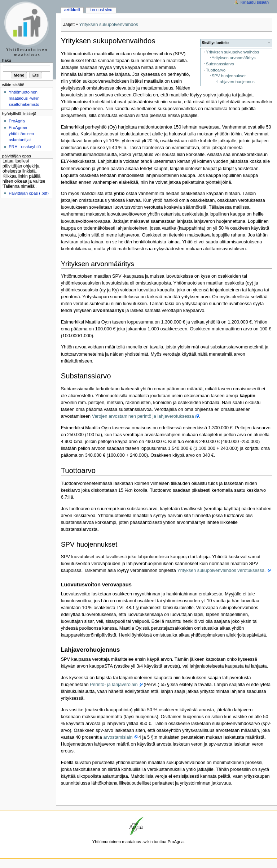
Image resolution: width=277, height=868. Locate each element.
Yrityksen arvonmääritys (234, 58)
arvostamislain (118, 737)
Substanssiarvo (220, 64)
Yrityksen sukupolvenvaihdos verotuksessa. (221, 570)
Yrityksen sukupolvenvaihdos (109, 25)
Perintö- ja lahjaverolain (114, 685)
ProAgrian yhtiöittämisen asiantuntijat (21, 134)
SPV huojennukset (229, 76)
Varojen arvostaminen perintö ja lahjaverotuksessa (143, 416)
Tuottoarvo (216, 70)
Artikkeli (72, 10)
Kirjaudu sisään (255, 2)
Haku (7, 60)
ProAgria (17, 121)
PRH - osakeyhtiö (25, 147)
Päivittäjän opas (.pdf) (29, 193)
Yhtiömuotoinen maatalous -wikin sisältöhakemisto (24, 98)
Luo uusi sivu (101, 10)
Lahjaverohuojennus (236, 82)
